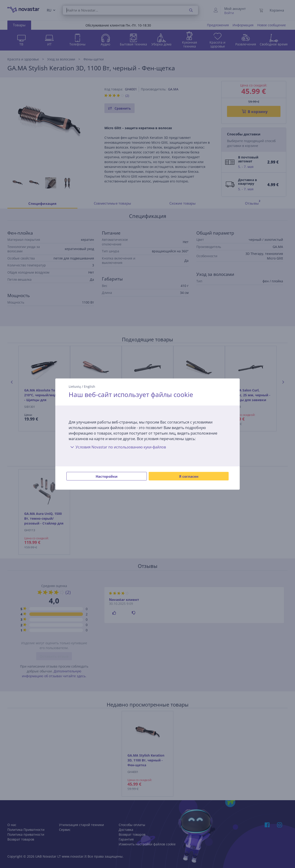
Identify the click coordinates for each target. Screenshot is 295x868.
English (90, 386)
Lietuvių (75, 386)
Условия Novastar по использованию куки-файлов (117, 447)
